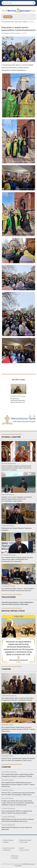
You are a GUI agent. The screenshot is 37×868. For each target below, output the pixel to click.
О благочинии (24, 842)
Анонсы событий (24, 850)
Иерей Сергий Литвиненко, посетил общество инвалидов (17, 828)
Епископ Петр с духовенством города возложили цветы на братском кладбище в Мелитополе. (18, 759)
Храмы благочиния (9, 848)
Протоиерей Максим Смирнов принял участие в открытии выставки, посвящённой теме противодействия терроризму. (17, 559)
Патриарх (6, 842)
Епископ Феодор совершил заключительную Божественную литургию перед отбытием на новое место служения (16, 468)
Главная (25, 22)
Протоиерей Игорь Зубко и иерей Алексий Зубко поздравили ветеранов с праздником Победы (18, 699)
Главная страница (8, 840)
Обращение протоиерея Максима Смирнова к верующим (17, 529)
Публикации (15, 856)
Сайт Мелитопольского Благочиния (11, 22)
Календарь (15, 858)
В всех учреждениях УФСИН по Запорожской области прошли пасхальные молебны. (17, 812)
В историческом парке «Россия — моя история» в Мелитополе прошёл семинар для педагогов (18, 589)
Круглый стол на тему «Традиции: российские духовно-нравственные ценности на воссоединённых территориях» (17, 499)
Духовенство (7, 850)
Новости (22, 848)
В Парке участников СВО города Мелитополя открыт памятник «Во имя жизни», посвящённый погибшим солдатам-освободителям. (18, 803)
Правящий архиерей (25, 840)
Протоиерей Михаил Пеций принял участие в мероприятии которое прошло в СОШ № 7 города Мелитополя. (18, 729)
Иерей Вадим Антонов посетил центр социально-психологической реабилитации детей (18, 820)
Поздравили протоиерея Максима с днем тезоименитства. (18, 400)
